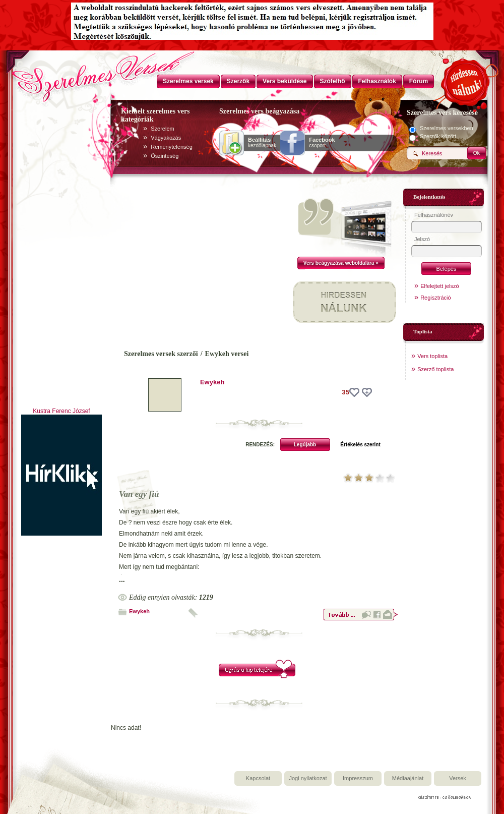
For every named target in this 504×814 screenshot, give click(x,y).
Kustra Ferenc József (61, 411)
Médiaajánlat (408, 778)
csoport (322, 143)
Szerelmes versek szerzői (161, 354)
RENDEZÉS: (260, 445)
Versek (458, 778)
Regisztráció (436, 298)
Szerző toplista (435, 369)
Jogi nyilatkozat (308, 778)
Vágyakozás (166, 138)
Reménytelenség (172, 147)
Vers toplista (432, 356)
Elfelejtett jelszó (439, 286)
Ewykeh (212, 382)
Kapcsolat (258, 778)
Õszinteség (165, 156)
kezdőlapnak (262, 143)
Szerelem (162, 129)
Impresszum (358, 778)
